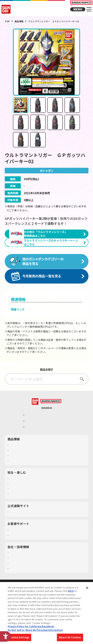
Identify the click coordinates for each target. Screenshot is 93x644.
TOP (7, 21)
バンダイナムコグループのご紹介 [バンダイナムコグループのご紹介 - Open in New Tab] (48, 439)
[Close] (87, 588)
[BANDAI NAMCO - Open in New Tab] (51, 425)
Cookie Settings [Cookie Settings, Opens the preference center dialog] (20, 638)
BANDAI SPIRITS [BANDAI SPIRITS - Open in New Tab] (36, 451)
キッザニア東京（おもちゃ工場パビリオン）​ (37, 513)
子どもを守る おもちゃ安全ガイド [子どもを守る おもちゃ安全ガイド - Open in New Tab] (52, 333)
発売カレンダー (19, 474)
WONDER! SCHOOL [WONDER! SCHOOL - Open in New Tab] (21, 502)
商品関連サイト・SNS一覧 (25, 484)
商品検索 (15, 469)
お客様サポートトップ (23, 554)
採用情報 (15, 582)
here (71, 592)
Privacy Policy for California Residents (31, 627)
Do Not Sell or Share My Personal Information (35, 631)
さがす (81, 403)
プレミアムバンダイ (22, 536)
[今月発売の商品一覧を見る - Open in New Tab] (47, 300)
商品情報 (19, 21)
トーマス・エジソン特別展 (26, 508)
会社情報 (15, 577)
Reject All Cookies (70, 638)
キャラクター (17, 479)
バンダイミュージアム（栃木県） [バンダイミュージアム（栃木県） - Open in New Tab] (30, 518)
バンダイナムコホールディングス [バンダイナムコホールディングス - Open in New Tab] (48, 445)
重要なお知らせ (19, 559)
